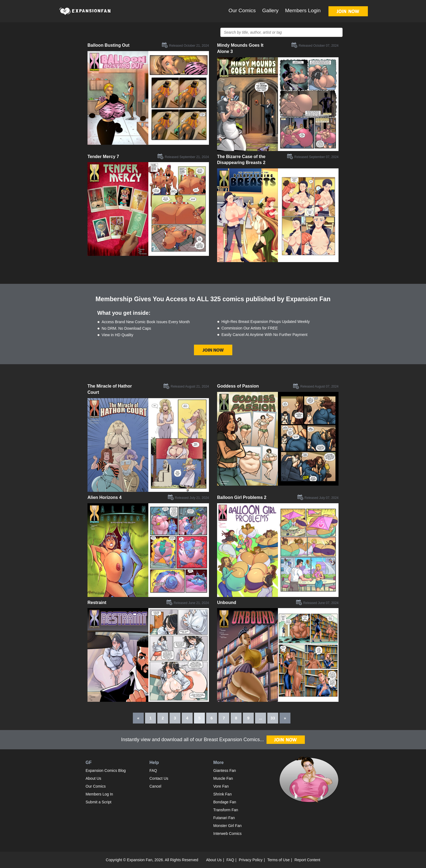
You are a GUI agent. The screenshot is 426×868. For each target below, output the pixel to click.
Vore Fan (221, 786)
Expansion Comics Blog (106, 770)
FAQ (153, 770)
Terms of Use (278, 860)
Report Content (307, 860)
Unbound (227, 603)
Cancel (155, 786)
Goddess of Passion (238, 386)
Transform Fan (226, 810)
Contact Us (159, 778)
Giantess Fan (225, 770)
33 (273, 718)
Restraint (97, 603)
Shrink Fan (223, 794)
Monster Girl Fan (227, 826)
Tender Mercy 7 (103, 157)
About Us (93, 778)
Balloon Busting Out (109, 45)
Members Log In (99, 794)
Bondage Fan (225, 802)
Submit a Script (98, 802)
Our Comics (242, 10)
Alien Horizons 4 (104, 497)
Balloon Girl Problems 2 (242, 497)
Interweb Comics (227, 834)
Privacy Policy (251, 860)
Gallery (270, 10)
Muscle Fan (223, 778)
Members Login (303, 10)
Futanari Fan (224, 818)
